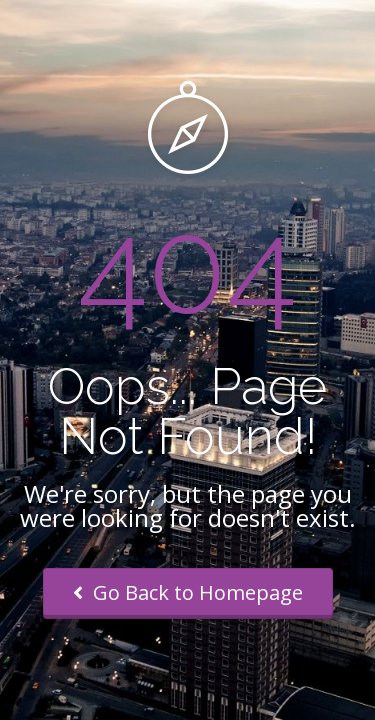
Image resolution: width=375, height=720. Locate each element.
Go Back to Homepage (188, 592)
